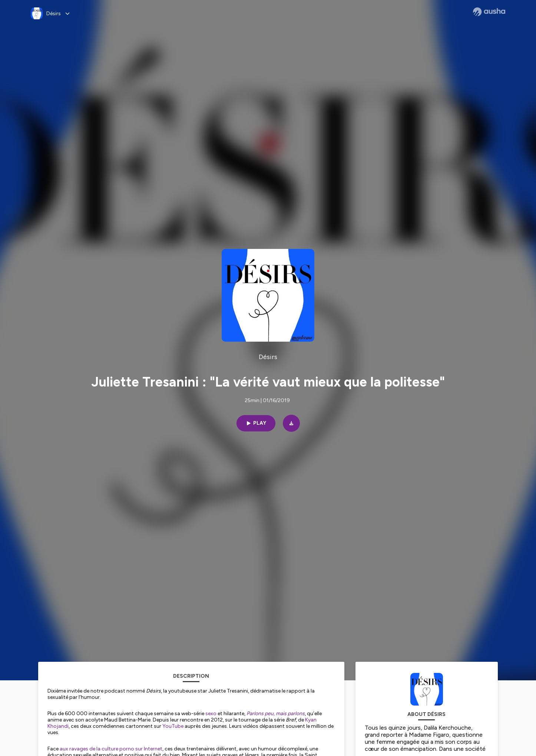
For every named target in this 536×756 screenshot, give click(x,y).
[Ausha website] (489, 12)
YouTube (173, 726)
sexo (211, 714)
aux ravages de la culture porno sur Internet (111, 749)
